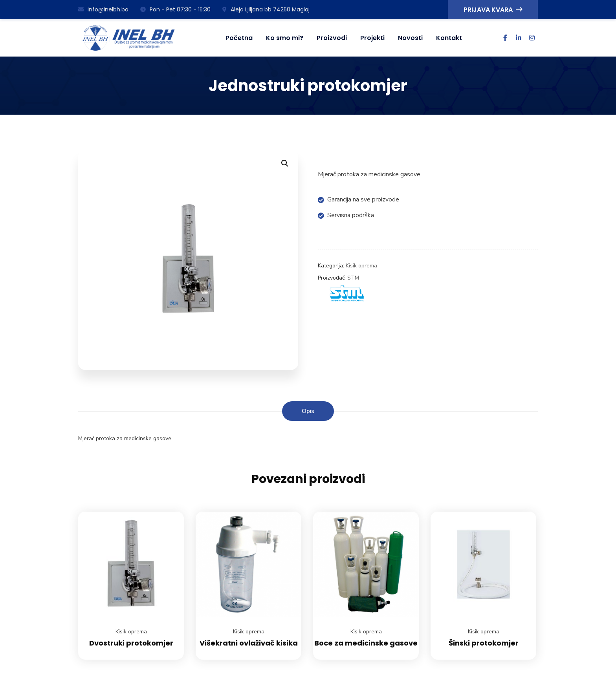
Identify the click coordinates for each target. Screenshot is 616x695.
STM (353, 278)
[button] (285, 163)
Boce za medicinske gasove (366, 643)
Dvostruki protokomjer (131, 643)
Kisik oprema (361, 266)
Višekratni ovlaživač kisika (249, 643)
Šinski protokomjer (484, 643)
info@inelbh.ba (103, 9)
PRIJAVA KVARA (493, 10)
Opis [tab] (308, 411)
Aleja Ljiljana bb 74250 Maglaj (266, 9)
